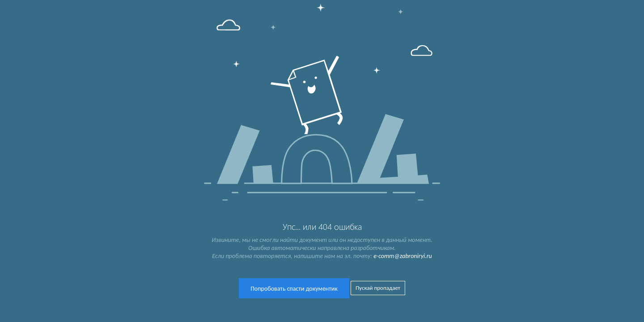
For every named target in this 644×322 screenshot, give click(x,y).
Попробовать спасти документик (294, 289)
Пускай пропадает (378, 288)
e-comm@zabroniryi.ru (402, 256)
